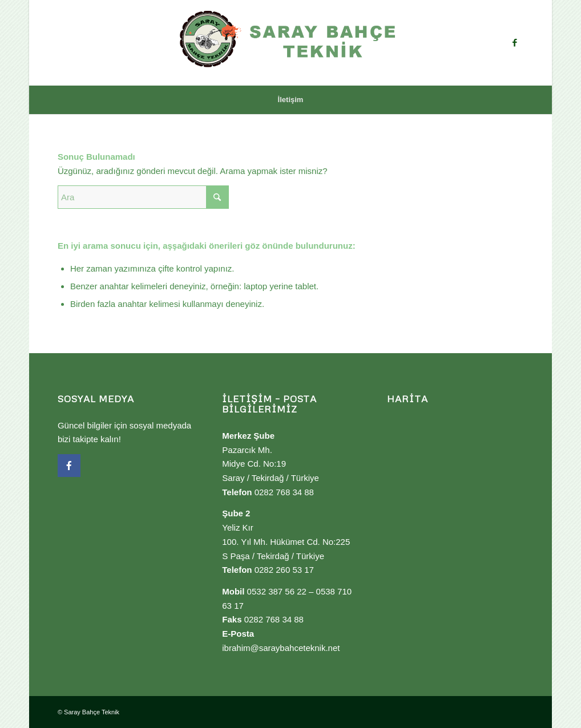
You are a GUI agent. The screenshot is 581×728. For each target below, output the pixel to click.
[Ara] (143, 197)
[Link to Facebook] (515, 43)
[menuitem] (291, 100)
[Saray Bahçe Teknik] (290, 43)
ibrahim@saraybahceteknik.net (281, 648)
